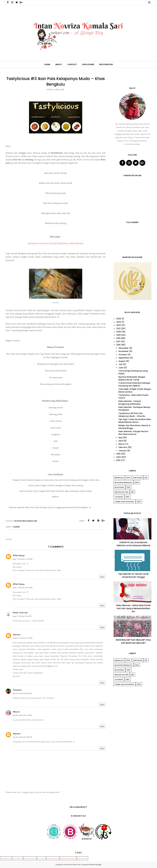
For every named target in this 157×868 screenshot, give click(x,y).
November (124, 351)
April (121, 441)
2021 (118, 328)
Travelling (30, 858)
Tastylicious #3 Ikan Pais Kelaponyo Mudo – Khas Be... (132, 415)
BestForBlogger (96, 865)
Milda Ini (16, 712)
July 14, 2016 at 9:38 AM (22, 693)
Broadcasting (122, 492)
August (122, 361)
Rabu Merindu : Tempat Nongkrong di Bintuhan (130, 403)
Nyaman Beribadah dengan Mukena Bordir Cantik (132, 378)
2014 (118, 457)
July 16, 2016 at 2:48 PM (22, 737)
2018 (118, 338)
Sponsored (53, 858)
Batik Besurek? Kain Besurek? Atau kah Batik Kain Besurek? (133, 641)
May (121, 438)
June (121, 368)
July (120, 364)
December (124, 348)
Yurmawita (17, 690)
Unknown (16, 635)
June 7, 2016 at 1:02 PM (22, 616)
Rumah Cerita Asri (20, 613)
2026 (119, 319)
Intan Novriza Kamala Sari (72, 865)
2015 (118, 454)
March (122, 444)
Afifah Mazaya (19, 555)
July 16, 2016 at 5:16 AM (22, 715)
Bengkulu (119, 478)
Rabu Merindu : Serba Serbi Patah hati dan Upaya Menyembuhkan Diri (133, 608)
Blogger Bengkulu (124, 482)
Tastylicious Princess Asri (41, 243)
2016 (118, 345)
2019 (118, 335)
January (123, 451)
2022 (119, 325)
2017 (118, 342)
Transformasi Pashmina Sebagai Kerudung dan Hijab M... (134, 384)
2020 (119, 332)
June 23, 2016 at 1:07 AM (22, 638)
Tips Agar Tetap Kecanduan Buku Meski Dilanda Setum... (135, 421)
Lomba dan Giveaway (125, 502)
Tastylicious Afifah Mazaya (70, 243)
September (124, 358)
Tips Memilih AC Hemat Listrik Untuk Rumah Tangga (133, 575)
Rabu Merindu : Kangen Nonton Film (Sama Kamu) (133, 433)
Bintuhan (138, 478)
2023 (119, 322)
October (123, 355)
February (123, 447)
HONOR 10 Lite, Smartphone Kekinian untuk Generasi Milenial (133, 544)
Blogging (119, 487)
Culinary (16, 527)
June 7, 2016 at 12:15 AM (22, 559)
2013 (118, 460)
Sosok (41, 858)
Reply (102, 577)
